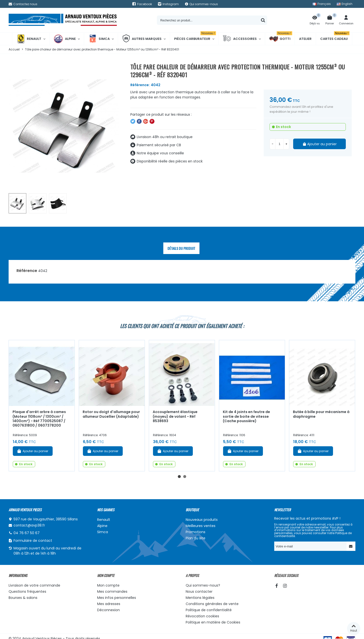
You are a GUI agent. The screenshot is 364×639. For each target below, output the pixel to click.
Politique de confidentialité (209, 610)
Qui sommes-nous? (203, 585)
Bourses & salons (23, 598)
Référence (27, 271)
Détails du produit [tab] (181, 248)
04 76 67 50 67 (27, 533)
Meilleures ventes (201, 526)
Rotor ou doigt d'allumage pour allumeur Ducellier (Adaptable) (111, 414)
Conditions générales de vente (212, 604)
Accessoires (240, 39)
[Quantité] (279, 144)
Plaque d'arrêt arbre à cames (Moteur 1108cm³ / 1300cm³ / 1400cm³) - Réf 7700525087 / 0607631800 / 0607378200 (39, 419)
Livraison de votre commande (34, 585)
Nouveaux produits (202, 520)
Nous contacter (199, 591)
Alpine (65, 39)
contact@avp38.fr (29, 525)
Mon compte (108, 585)
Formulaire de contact (33, 541)
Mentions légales (200, 598)
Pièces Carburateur (195, 37)
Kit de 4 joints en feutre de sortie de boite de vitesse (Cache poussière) (246, 416)
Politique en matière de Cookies (213, 622)
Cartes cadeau (335, 37)
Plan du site (196, 538)
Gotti (281, 39)
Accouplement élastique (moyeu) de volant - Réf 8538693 (175, 416)
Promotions (196, 532)
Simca (99, 39)
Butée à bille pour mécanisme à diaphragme (321, 414)
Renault (29, 39)
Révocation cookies (202, 616)
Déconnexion (108, 610)
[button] (179, 477)
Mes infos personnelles (117, 598)
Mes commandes (112, 591)
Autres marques (142, 39)
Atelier (305, 39)
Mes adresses (109, 604)
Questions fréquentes (27, 591)
